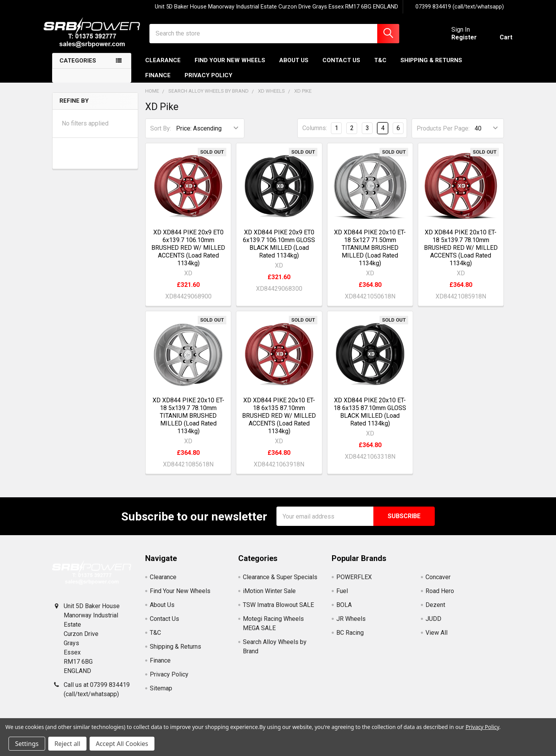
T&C (380, 67)
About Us (294, 67)
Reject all (67, 744)
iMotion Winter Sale (269, 598)
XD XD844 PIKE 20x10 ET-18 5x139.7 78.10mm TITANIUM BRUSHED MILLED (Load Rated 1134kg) (188, 422)
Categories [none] (78, 67)
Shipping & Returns (431, 67)
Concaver (438, 584)
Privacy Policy (208, 81)
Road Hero (440, 598)
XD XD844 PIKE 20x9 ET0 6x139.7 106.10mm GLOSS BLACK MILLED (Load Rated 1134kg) (279, 250)
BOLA (344, 611)
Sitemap (161, 695)
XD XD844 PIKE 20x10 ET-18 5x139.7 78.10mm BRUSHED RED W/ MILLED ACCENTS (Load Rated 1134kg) (461, 254)
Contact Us (341, 67)
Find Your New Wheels (230, 67)
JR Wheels (351, 625)
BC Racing (350, 639)
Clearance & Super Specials (280, 584)
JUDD (433, 625)
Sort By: (161, 135)
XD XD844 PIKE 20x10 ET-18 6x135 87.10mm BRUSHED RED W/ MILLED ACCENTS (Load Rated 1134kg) (279, 422)
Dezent (435, 611)
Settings (27, 744)
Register (456, 42)
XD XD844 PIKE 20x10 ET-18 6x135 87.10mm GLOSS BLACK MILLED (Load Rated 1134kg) (370, 418)
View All (436, 639)
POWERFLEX (354, 584)
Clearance (163, 67)
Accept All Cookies (122, 744)
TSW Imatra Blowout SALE (278, 611)
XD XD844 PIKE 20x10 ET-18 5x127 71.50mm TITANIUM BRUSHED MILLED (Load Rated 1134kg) (370, 254)
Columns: (315, 135)
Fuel (342, 598)
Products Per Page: (443, 135)
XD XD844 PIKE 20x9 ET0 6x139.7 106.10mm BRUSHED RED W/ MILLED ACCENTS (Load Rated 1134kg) (188, 254)
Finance (158, 81)
